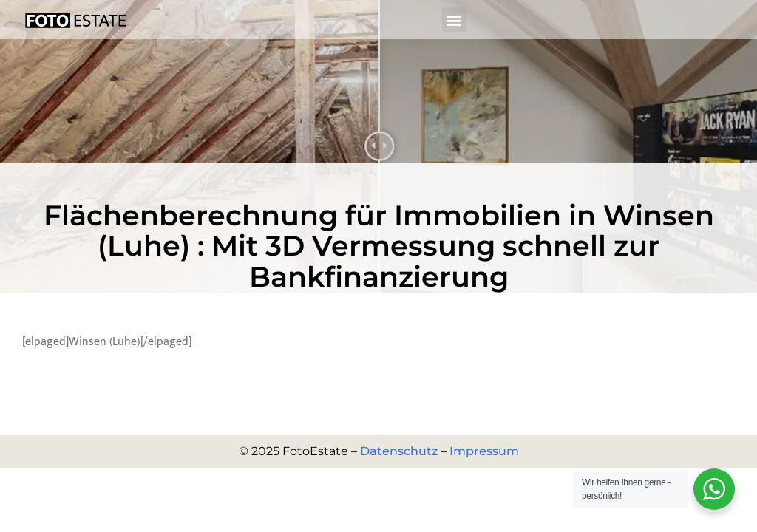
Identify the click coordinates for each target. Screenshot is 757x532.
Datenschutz (399, 451)
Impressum (484, 451)
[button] (454, 20)
